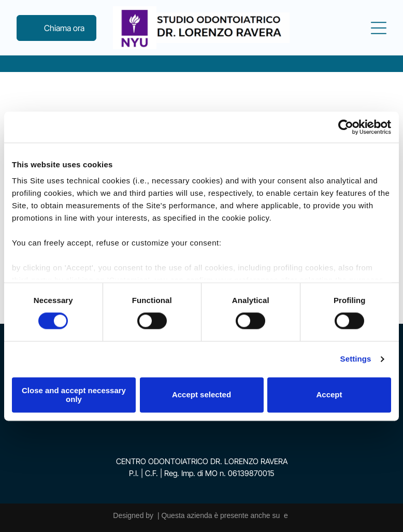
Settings (356, 359)
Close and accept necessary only (74, 395)
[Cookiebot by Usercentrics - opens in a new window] (346, 127)
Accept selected (201, 395)
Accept (329, 395)
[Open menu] (379, 28)
